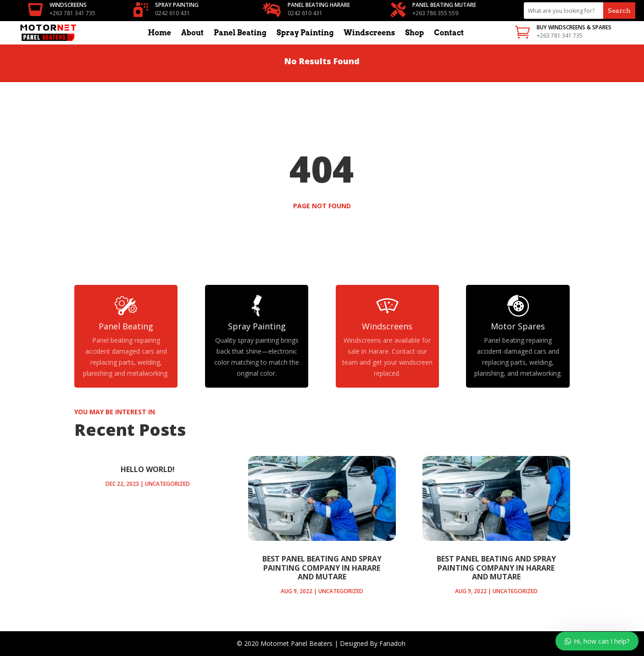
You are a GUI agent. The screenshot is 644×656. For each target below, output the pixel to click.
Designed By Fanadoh (374, 643)
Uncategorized (167, 484)
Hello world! (148, 469)
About (192, 33)
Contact (449, 33)
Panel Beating (240, 33)
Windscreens (369, 33)
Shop (414, 33)
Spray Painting (305, 33)
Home (159, 33)
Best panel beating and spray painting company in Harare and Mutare (322, 567)
